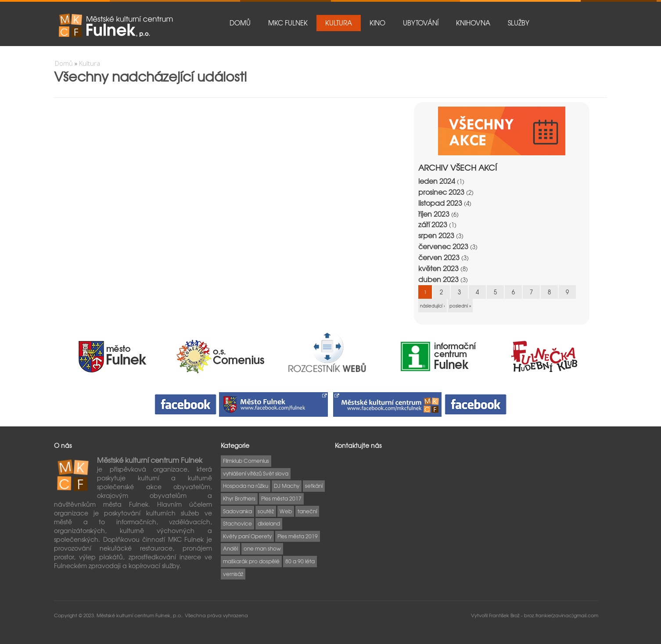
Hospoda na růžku (246, 486)
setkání (314, 486)
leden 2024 (437, 181)
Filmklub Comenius (246, 461)
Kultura (339, 23)
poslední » (460, 306)
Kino (377, 23)
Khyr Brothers (239, 498)
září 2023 (433, 224)
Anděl (230, 548)
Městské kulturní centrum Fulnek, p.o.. (141, 615)
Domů (240, 23)
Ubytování (421, 23)
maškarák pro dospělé (251, 561)
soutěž (266, 511)
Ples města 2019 (298, 536)
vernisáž (233, 574)
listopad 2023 (440, 203)
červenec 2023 (443, 246)
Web (286, 511)
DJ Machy (287, 486)
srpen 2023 (436, 235)
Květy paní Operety (247, 536)
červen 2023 (439, 257)
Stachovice (237, 523)
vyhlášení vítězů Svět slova (256, 473)
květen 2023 (438, 268)
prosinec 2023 (441, 192)
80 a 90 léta (300, 561)
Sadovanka (237, 511)
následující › (433, 306)
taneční (307, 511)
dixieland (269, 523)
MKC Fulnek (288, 23)
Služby (519, 23)
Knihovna (473, 23)
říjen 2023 (434, 214)
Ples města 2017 (281, 498)
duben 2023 (438, 279)
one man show (262, 548)
